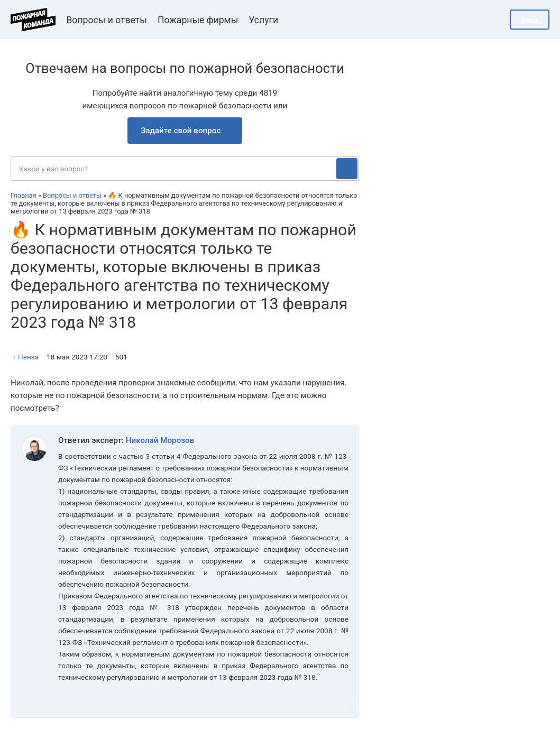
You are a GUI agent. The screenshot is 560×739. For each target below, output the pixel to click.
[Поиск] (347, 169)
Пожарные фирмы (198, 20)
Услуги (263, 20)
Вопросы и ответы (107, 20)
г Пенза (26, 357)
